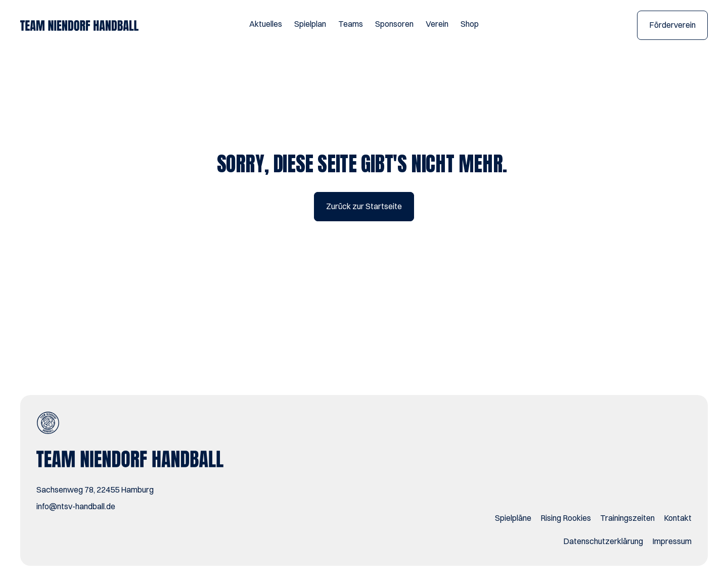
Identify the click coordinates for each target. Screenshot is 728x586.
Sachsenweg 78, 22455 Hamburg (95, 490)
